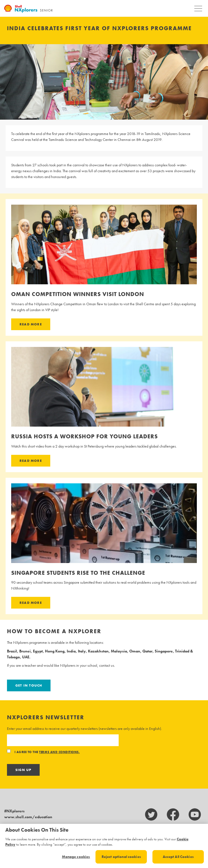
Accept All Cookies (178, 857)
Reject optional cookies (121, 857)
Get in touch (29, 685)
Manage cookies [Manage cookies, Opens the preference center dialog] (76, 857)
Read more (31, 324)
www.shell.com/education (28, 817)
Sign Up (23, 770)
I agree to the (43, 752)
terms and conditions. (59, 752)
